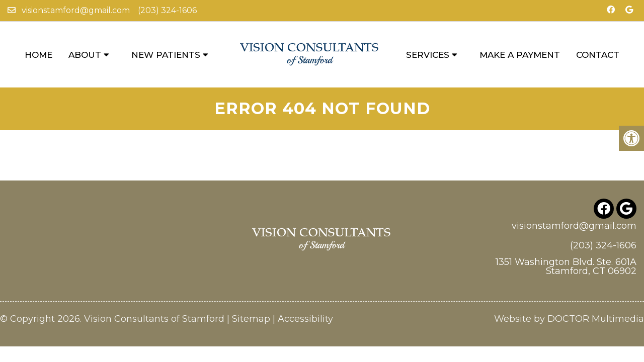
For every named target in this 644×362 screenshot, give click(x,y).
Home (38, 55)
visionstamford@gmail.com (76, 10)
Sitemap (251, 297)
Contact (598, 55)
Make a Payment (520, 55)
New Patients (166, 55)
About (85, 55)
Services (428, 55)
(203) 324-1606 (167, 10)
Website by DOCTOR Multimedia (569, 297)
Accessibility (305, 297)
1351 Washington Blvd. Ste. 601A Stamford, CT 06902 (566, 244)
